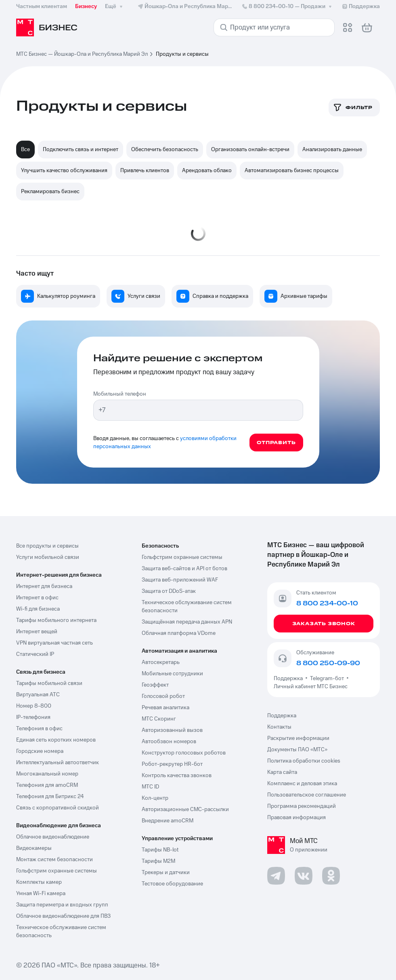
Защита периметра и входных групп (62, 905)
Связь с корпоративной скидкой (58, 808)
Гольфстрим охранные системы (57, 871)
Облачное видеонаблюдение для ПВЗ (63, 916)
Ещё (115, 6)
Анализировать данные (332, 150)
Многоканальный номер (47, 774)
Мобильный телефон (120, 394)
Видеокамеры (34, 848)
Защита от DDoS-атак (169, 591)
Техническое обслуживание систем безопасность (61, 932)
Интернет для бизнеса (44, 586)
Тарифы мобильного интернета (56, 620)
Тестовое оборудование (172, 884)
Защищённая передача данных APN (187, 622)
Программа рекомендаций (302, 806)
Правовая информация (296, 818)
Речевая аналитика (166, 708)
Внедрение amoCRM (168, 821)
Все (25, 150)
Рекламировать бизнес (50, 192)
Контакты (279, 727)
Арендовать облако (207, 171)
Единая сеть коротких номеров (56, 740)
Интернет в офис (37, 598)
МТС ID (150, 787)
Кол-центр (155, 798)
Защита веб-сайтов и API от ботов (184, 569)
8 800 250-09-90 (328, 663)
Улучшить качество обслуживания (64, 171)
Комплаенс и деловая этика (302, 784)
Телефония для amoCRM (47, 785)
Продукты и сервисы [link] (182, 54)
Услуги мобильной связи (48, 557)
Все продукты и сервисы (47, 546)
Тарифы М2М (158, 861)
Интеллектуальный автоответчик (58, 763)
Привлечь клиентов (145, 171)
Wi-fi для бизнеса (38, 609)
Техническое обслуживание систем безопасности (187, 607)
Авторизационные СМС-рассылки (185, 809)
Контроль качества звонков (177, 776)
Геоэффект (155, 685)
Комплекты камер (39, 882)
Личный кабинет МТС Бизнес (311, 687)
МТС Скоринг (159, 719)
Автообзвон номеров (169, 742)
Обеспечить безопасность (165, 150)
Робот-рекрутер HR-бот (172, 764)
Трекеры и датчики (166, 873)
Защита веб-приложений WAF (180, 580)
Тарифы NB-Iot (160, 850)
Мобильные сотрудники (172, 674)
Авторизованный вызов (172, 730)
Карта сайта (282, 772)
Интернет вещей (37, 632)
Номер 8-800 (34, 706)
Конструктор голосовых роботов (184, 753)
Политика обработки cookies (304, 761)
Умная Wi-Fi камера (41, 894)
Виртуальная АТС (38, 695)
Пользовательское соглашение (307, 795)
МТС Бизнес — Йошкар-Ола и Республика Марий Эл (82, 54)
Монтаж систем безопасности (54, 860)
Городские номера (40, 751)
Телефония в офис (39, 729)
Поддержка (289, 679)
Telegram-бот (327, 679)
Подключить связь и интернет (81, 150)
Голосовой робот (163, 696)
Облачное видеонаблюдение (53, 837)
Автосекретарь (161, 662)
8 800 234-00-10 (287, 6)
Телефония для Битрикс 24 (50, 797)
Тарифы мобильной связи (49, 683)
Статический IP (35, 654)
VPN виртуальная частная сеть (54, 643)
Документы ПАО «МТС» (297, 750)
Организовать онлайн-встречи (250, 150)
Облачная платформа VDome (179, 633)
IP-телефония (33, 717)
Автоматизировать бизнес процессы (292, 171)
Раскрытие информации (298, 738)
